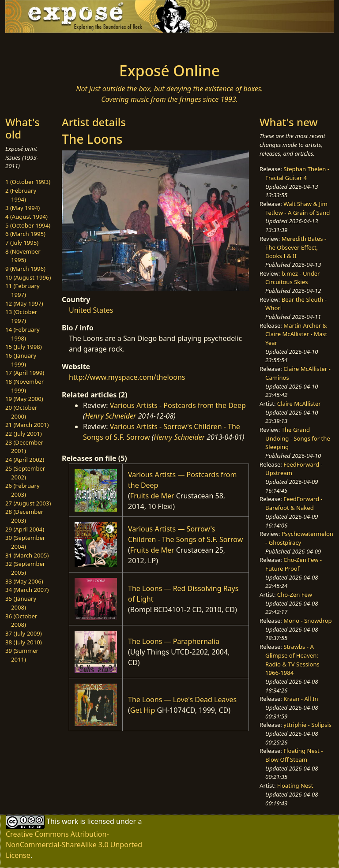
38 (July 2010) (24, 642)
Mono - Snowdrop (307, 621)
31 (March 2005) (27, 555)
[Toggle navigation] (34, 45)
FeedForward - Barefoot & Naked (294, 503)
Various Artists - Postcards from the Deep (178, 405)
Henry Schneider (111, 416)
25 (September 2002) (25, 473)
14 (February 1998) (23, 334)
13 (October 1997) (21, 316)
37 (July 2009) (24, 633)
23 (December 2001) (24, 447)
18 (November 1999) (24, 386)
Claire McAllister (299, 404)
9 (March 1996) (25, 269)
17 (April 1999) (25, 373)
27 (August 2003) (28, 503)
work (70, 821)
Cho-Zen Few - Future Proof (294, 564)
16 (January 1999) (21, 360)
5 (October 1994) (28, 225)
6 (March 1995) (25, 234)
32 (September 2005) (25, 568)
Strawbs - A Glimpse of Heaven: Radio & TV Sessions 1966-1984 (292, 660)
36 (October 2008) (21, 621)
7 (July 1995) (22, 243)
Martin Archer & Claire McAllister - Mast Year (296, 334)
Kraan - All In (301, 699)
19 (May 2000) (24, 399)
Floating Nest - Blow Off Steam (294, 755)
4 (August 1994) (26, 217)
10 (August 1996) (28, 277)
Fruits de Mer (152, 496)
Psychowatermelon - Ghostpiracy (299, 538)
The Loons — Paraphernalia (174, 641)
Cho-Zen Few (295, 595)
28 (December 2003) (24, 516)
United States (91, 310)
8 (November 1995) (23, 256)
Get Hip (143, 710)
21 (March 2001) (27, 425)
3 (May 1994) (23, 208)
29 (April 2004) (25, 529)
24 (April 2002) (25, 460)
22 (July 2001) (24, 434)
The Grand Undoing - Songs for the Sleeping (298, 438)
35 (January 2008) (21, 603)
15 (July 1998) (24, 347)
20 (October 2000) (21, 412)
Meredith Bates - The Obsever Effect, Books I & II (296, 247)
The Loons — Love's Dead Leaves (182, 700)
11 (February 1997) (23, 290)
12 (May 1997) (24, 303)
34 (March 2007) (27, 590)
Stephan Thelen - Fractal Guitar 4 (297, 173)
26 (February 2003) (23, 490)
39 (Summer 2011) (22, 655)
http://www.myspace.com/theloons (127, 377)
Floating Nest (295, 786)
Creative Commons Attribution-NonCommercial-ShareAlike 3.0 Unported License (74, 845)
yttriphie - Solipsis (307, 725)
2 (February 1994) (21, 195)
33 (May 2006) (24, 581)
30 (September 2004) (25, 542)
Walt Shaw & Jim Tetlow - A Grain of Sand (298, 208)
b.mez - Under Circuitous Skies (292, 278)
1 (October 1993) (28, 182)
